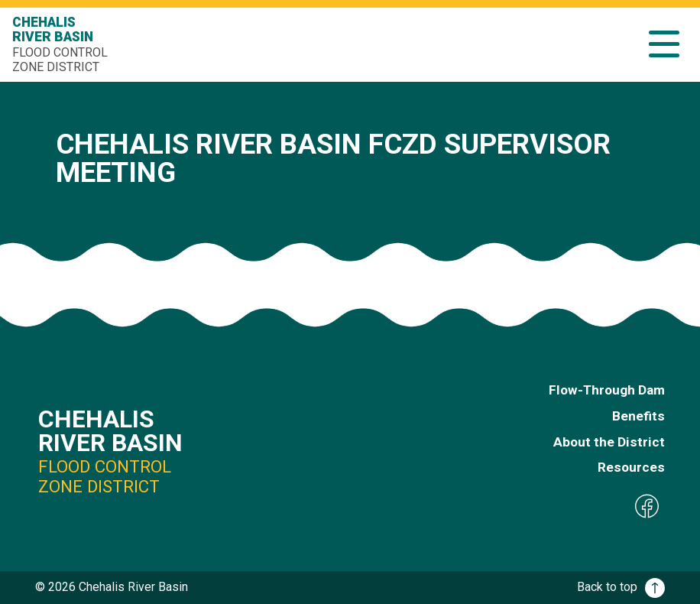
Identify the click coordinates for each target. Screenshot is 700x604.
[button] (664, 44)
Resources (631, 467)
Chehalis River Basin (62, 44)
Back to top (621, 587)
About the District (609, 442)
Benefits (638, 416)
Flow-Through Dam (607, 390)
